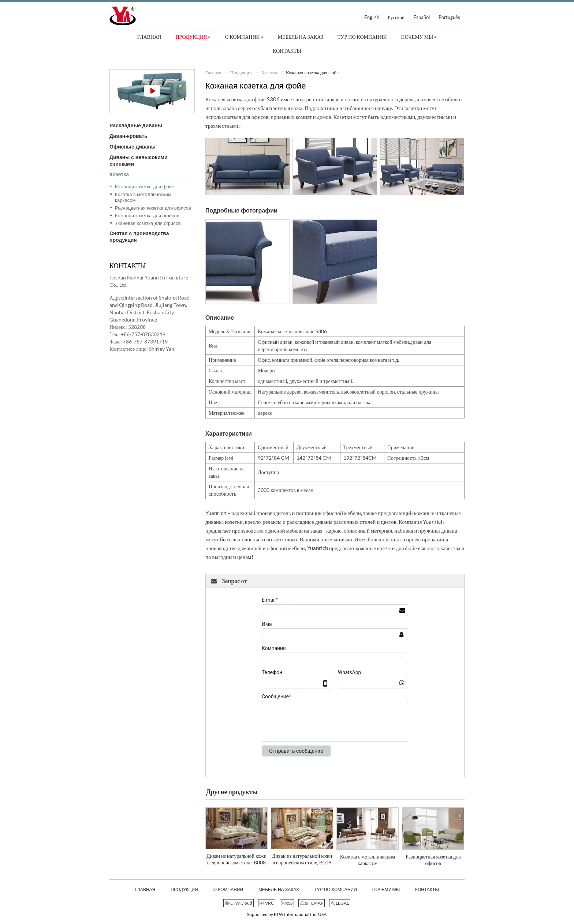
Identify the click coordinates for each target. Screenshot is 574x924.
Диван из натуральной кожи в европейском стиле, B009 (302, 859)
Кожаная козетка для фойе (145, 187)
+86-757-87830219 (143, 334)
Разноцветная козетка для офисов (433, 860)
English (372, 17)
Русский (396, 17)
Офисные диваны (133, 147)
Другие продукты (232, 792)
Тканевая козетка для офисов (148, 223)
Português (449, 17)
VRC (267, 903)
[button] (193, 37)
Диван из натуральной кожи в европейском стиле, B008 (236, 859)
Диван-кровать (128, 136)
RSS (287, 903)
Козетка (269, 72)
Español (422, 17)
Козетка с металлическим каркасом (368, 860)
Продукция (241, 72)
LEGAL (340, 903)
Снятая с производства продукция (139, 237)
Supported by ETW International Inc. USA (287, 914)
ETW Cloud (238, 903)
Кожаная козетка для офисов (147, 216)
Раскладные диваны (136, 125)
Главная (213, 72)
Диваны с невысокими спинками (138, 161)
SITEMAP (312, 903)
